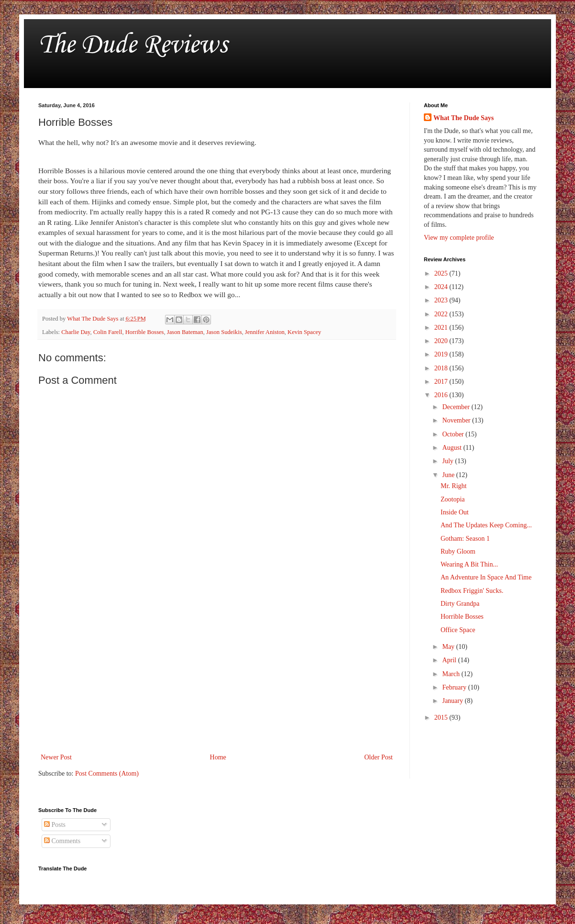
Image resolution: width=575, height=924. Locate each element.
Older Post (379, 757)
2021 (442, 328)
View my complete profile (459, 238)
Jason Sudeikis (224, 332)
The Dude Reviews (133, 45)
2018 (442, 368)
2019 (442, 354)
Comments (62, 841)
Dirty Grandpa (460, 604)
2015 (442, 718)
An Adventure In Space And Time (486, 577)
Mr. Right (453, 486)
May (449, 647)
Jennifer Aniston (265, 332)
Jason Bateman (185, 332)
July (448, 461)
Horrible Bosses (145, 332)
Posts (55, 825)
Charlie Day (76, 332)
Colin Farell (108, 332)
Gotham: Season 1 (465, 539)
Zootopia (453, 499)
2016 (442, 395)
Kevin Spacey (304, 332)
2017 (442, 382)
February (455, 687)
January (453, 701)
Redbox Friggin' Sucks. (472, 591)
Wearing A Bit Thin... (469, 564)
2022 (442, 314)
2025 (442, 273)
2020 (442, 341)
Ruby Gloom (458, 551)
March (452, 674)
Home (218, 757)
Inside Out (455, 512)
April (450, 660)
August (453, 448)
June (449, 475)
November (457, 420)
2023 (442, 300)
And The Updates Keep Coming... (486, 525)
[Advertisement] (217, 672)
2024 (442, 287)
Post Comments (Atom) (107, 774)
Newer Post (56, 757)
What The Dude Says (464, 118)
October (454, 434)
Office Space (458, 630)
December (457, 407)
